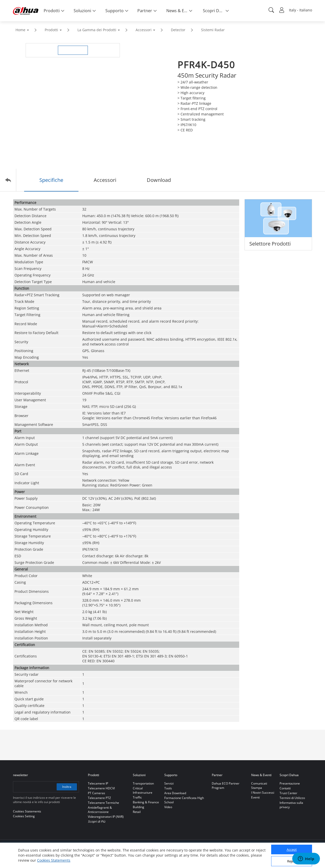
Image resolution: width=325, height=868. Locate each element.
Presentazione (290, 783)
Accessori (144, 30)
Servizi (169, 783)
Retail (137, 812)
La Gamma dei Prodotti (97, 30)
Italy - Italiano (300, 10)
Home (20, 30)
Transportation (143, 783)
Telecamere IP (98, 783)
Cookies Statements (54, 860)
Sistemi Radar (213, 30)
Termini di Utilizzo (292, 798)
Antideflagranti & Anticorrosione (100, 810)
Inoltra (67, 787)
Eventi (255, 797)
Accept (292, 849)
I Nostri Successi (263, 793)
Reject (292, 861)
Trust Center (288, 793)
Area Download (175, 793)
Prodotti (51, 30)
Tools (168, 788)
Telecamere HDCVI (101, 788)
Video (168, 807)
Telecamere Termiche (103, 803)
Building (139, 807)
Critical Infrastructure (143, 790)
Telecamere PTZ (99, 798)
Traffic (137, 797)
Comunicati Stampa (259, 786)
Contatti (285, 788)
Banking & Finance (146, 802)
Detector (178, 30)
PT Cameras (96, 793)
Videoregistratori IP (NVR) (106, 817)
